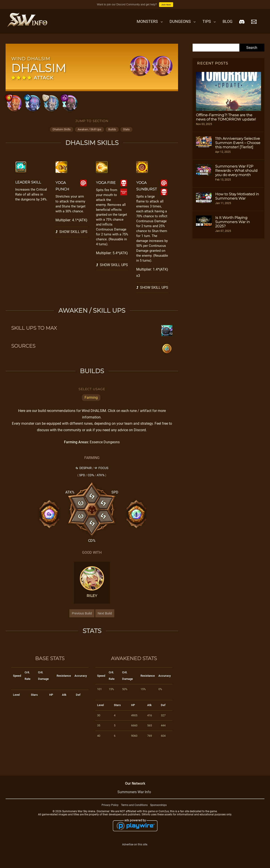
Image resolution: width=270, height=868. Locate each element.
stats (126, 133)
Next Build (105, 617)
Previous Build (82, 617)
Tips (207, 21)
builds (112, 133)
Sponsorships (158, 809)
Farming (91, 401)
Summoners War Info (134, 796)
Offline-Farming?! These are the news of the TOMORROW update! (226, 117)
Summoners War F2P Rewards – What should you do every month (236, 171)
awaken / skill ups (89, 133)
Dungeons (180, 21)
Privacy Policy (110, 809)
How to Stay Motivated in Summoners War (237, 196)
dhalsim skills (62, 133)
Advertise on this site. (135, 849)
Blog (227, 21)
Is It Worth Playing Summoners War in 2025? (233, 222)
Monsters (147, 21)
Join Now (166, 5)
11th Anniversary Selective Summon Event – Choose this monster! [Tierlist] (238, 143)
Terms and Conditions (134, 809)
